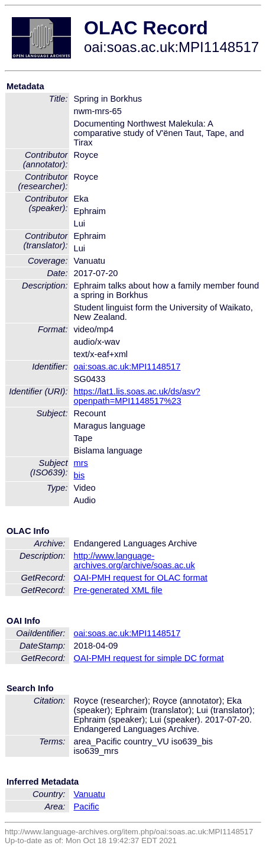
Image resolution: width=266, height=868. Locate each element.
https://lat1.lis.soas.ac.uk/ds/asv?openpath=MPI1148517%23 (137, 396)
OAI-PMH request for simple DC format (149, 658)
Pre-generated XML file (118, 590)
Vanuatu (90, 794)
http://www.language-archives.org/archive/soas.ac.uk (134, 561)
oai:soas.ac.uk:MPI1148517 (127, 367)
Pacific (87, 807)
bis (80, 475)
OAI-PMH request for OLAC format (141, 578)
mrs (81, 463)
